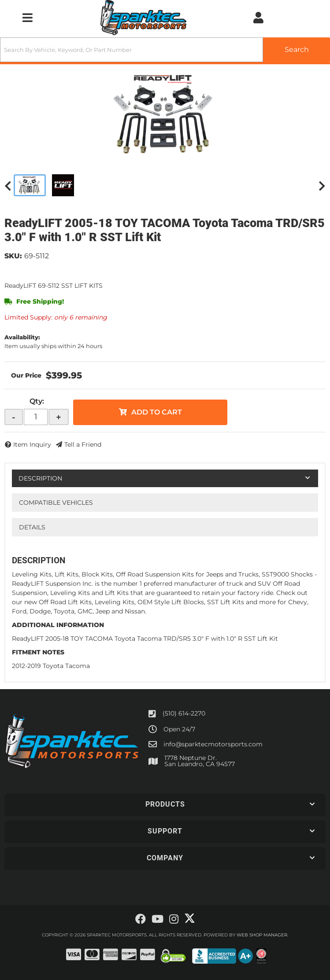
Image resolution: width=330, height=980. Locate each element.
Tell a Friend (83, 444)
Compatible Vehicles (56, 503)
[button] (165, 50)
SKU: (13, 256)
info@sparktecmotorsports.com (213, 744)
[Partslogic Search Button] (297, 50)
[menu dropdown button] (27, 18)
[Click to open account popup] (258, 18)
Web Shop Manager (262, 935)
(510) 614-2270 (184, 713)
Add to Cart (157, 412)
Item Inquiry (32, 444)
